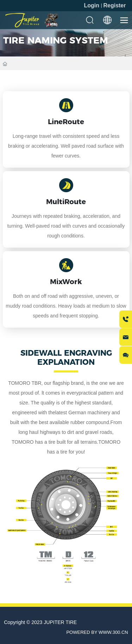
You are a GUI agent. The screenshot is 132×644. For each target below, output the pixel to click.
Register (114, 5)
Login (92, 5)
